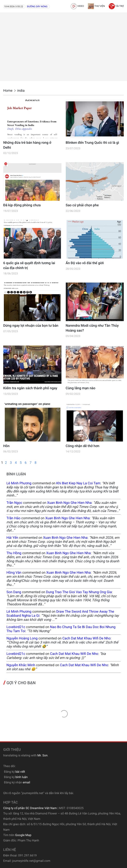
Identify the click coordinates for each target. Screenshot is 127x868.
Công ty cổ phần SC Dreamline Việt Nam (30, 808)
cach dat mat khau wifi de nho (86, 638)
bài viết (20, 772)
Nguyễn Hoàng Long (22, 638)
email (26, 783)
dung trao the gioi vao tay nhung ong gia (79, 592)
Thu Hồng (14, 553)
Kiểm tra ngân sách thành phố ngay (30, 388)
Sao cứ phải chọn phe (82, 205)
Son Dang (14, 592)
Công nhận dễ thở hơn (83, 446)
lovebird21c (16, 627)
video (77, 6)
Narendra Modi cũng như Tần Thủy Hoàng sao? (92, 328)
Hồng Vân (14, 572)
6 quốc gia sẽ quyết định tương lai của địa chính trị (29, 265)
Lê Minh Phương (19, 483)
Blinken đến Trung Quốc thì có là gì (92, 143)
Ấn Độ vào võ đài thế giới (85, 263)
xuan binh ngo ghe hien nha (69, 503)
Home (8, 91)
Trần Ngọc (14, 503)
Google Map (23, 835)
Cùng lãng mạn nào (81, 388)
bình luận (22, 777)
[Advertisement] (63, 47)
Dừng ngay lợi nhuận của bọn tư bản (31, 325)
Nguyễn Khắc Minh (21, 665)
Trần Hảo (13, 518)
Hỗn (6, 446)
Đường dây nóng (37, 7)
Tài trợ (116, 6)
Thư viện (96, 6)
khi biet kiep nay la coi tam (78, 483)
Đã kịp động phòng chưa (22, 205)
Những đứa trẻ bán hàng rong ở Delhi (27, 145)
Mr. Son (42, 756)
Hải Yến (12, 538)
